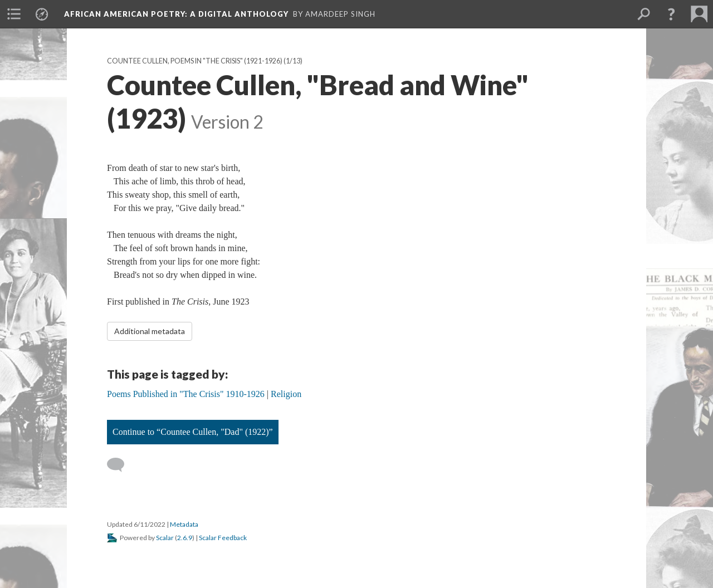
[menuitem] (14, 14)
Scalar (165, 538)
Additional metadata (150, 331)
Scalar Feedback (223, 538)
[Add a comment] (121, 465)
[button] (671, 14)
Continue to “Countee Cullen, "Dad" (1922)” (193, 432)
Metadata (184, 524)
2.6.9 (185, 538)
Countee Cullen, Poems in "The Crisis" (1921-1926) (195, 61)
